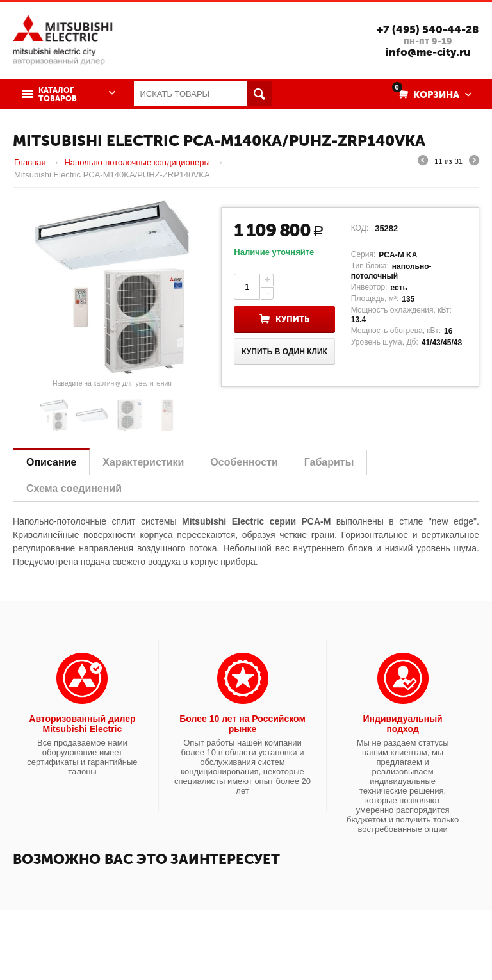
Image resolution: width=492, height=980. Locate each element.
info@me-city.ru (428, 52)
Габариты (329, 462)
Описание (51, 462)
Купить (292, 319)
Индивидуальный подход (403, 724)
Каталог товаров (58, 95)
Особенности (244, 462)
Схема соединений (74, 488)
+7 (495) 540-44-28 (428, 29)
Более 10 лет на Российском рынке (242, 724)
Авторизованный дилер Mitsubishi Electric (82, 724)
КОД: (360, 228)
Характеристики (143, 462)
